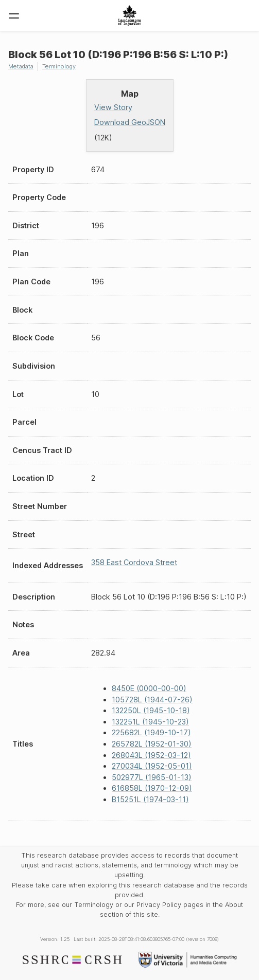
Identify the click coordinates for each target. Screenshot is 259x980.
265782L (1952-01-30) (152, 744)
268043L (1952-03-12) (151, 755)
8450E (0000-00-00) (149, 688)
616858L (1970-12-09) (152, 788)
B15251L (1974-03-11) (150, 799)
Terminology (59, 66)
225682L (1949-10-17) (151, 732)
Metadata (21, 66)
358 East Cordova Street (134, 562)
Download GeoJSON (130, 122)
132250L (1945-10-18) (151, 710)
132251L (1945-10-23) (150, 722)
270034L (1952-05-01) (152, 766)
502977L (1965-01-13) (152, 777)
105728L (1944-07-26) (152, 700)
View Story (113, 107)
